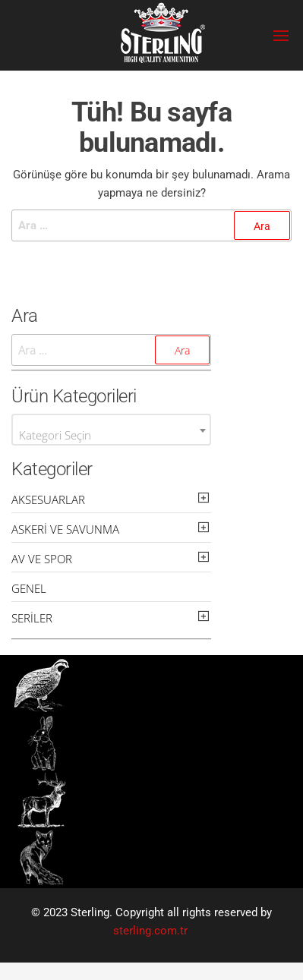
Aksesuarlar (48, 499)
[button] (281, 36)
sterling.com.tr (150, 931)
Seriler (32, 618)
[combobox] (111, 430)
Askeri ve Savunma (65, 529)
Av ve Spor (42, 559)
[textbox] (111, 435)
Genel (29, 588)
